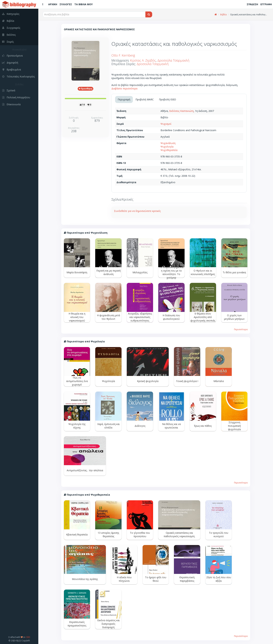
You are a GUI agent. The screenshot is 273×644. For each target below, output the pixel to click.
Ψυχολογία (167, 147)
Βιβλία (223, 15)
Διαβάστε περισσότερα (124, 88)
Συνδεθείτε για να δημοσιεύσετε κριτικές (137, 211)
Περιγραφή (124, 99)
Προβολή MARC (145, 99)
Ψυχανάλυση (168, 143)
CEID (28, 637)
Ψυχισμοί (166, 124)
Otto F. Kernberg (123, 55)
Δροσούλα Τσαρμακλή (173, 60)
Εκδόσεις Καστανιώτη (181, 111)
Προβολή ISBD (167, 99)
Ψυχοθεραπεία (169, 150)
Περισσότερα (241, 329)
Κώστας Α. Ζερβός (143, 60)
